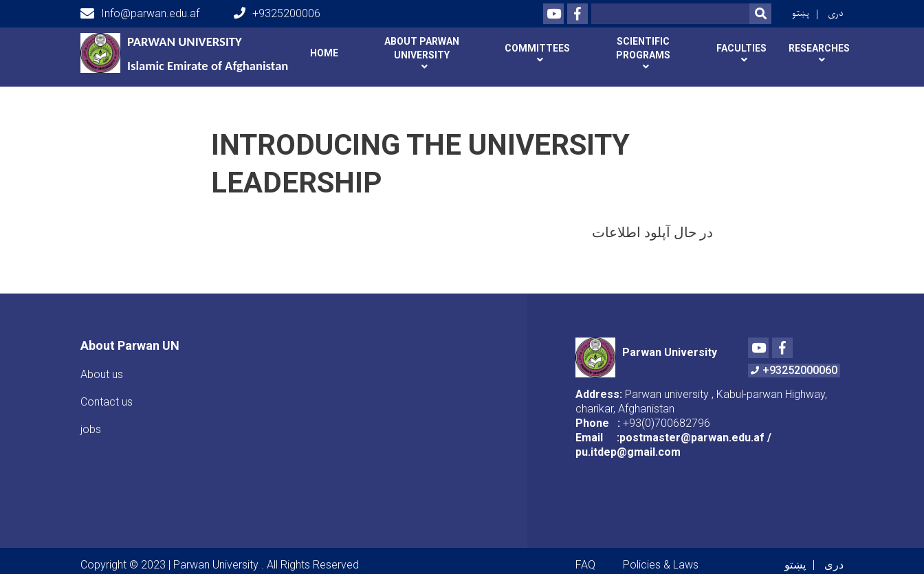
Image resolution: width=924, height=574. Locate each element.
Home (324, 53)
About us (102, 374)
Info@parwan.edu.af (140, 14)
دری (836, 13)
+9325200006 (277, 13)
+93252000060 (794, 370)
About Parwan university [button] (422, 48)
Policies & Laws (661, 565)
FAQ (585, 565)
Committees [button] (537, 48)
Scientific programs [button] (643, 48)
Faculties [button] (741, 48)
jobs (91, 429)
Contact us (107, 402)
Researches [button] (819, 48)
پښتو (801, 13)
